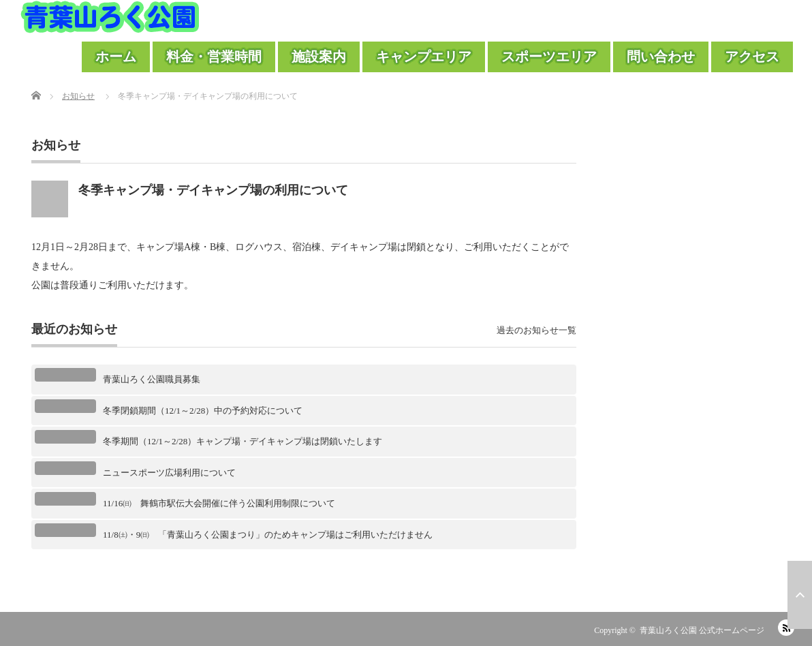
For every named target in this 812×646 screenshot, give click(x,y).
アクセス (752, 57)
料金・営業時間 (214, 57)
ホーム (116, 57)
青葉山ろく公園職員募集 (152, 379)
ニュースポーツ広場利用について (169, 473)
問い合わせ (661, 57)
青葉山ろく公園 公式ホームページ (702, 630)
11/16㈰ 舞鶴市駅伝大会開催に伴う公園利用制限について (219, 503)
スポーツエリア (549, 57)
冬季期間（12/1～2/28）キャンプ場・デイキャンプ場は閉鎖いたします (243, 441)
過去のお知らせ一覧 (536, 330)
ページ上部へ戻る (800, 595)
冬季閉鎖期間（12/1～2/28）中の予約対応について (203, 411)
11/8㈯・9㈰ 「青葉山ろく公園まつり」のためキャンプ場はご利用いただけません (268, 535)
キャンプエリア (424, 57)
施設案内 (319, 57)
